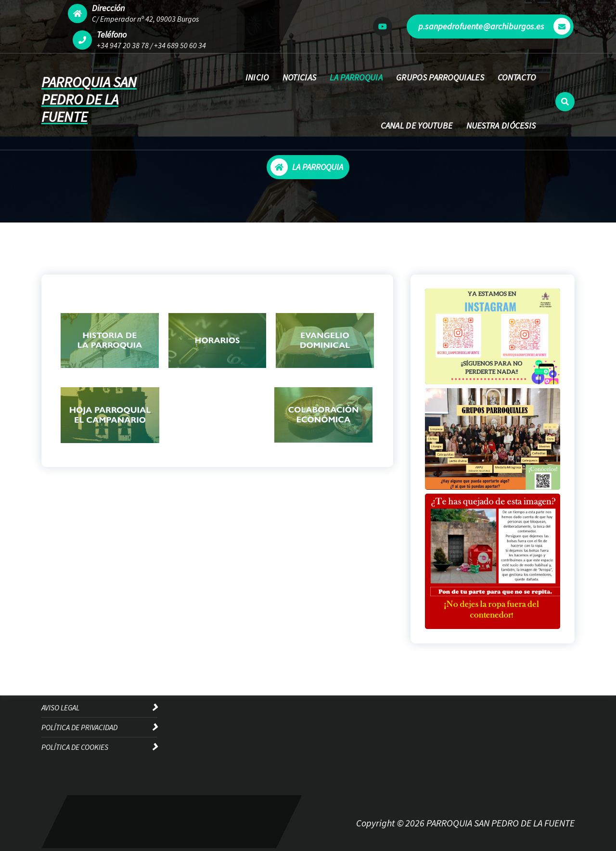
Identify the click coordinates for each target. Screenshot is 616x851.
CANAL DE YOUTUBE (417, 125)
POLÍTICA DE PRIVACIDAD (79, 727)
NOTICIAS (299, 77)
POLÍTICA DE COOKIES (75, 747)
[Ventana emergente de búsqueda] (565, 102)
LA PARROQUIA (356, 77)
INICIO (257, 77)
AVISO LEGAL (60, 707)
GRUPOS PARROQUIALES (440, 77)
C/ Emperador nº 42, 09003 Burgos (145, 19)
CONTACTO (517, 77)
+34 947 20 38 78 (123, 45)
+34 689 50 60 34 (180, 45)
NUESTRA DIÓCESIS (501, 125)
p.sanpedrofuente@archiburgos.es (494, 26)
